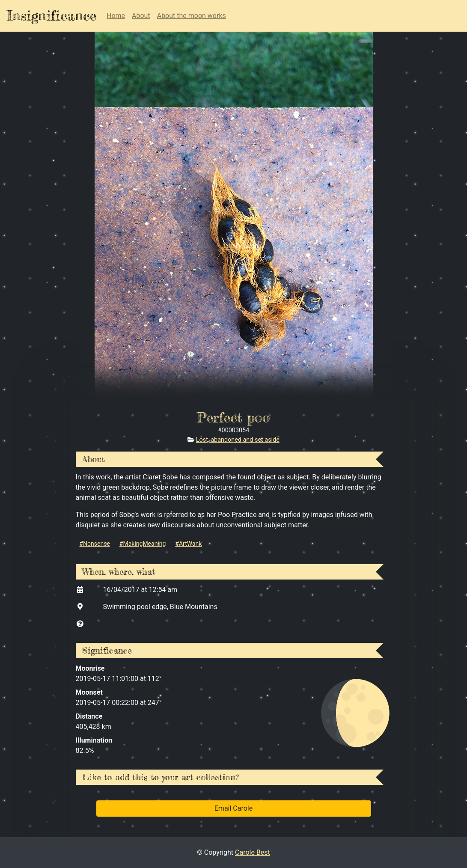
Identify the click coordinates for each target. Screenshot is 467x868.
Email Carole (233, 808)
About (141, 16)
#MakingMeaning (143, 544)
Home (116, 16)
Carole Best (253, 852)
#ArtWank (188, 544)
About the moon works (192, 16)
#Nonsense (95, 544)
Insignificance (52, 16)
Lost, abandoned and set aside (238, 440)
